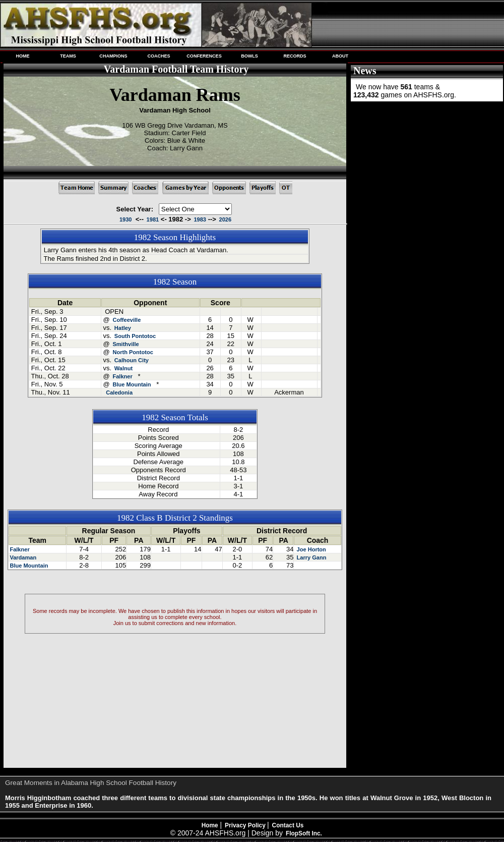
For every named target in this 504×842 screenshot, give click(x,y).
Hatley (123, 328)
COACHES (159, 56)
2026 (226, 219)
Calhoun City (132, 360)
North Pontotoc (133, 352)
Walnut (123, 368)
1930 (126, 219)
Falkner (122, 376)
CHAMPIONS (113, 56)
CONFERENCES (204, 56)
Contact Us (288, 825)
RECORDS (295, 56)
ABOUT (340, 56)
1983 (200, 219)
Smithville (125, 344)
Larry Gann (310, 557)
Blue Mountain (132, 384)
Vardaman (23, 557)
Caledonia (119, 392)
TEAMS (68, 56)
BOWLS (249, 56)
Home (210, 825)
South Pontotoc (135, 336)
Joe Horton (310, 549)
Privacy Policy (246, 825)
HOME (22, 56)
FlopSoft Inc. (304, 833)
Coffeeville (127, 320)
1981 (153, 219)
